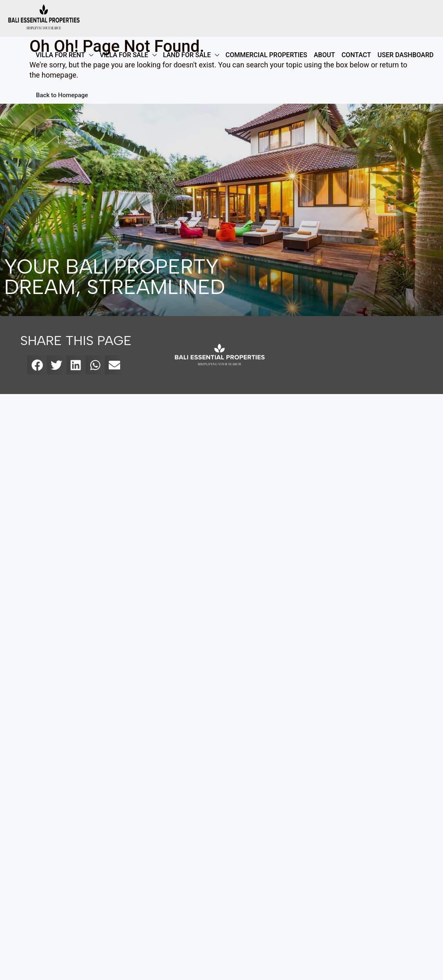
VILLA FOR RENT (60, 55)
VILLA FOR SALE (124, 55)
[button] (37, 365)
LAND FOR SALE (187, 55)
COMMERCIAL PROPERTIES (266, 55)
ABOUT (324, 55)
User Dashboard (406, 55)
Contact (356, 55)
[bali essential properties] (365, 355)
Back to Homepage (62, 95)
